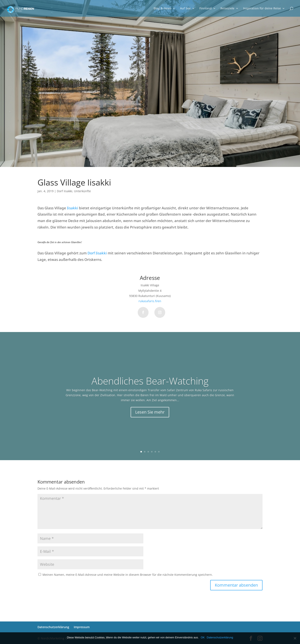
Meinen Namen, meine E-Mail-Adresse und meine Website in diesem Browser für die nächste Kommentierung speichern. (128, 575)
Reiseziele (227, 9)
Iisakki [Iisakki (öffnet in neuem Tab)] (72, 208)
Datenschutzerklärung (53, 627)
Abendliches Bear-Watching (150, 389)
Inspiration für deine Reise (262, 9)
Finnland (206, 9)
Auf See (185, 9)
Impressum (82, 627)
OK (203, 637)
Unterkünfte (82, 191)
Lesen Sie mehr (150, 420)
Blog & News (162, 9)
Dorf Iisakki (65, 191)
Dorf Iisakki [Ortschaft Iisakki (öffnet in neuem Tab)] (97, 253)
